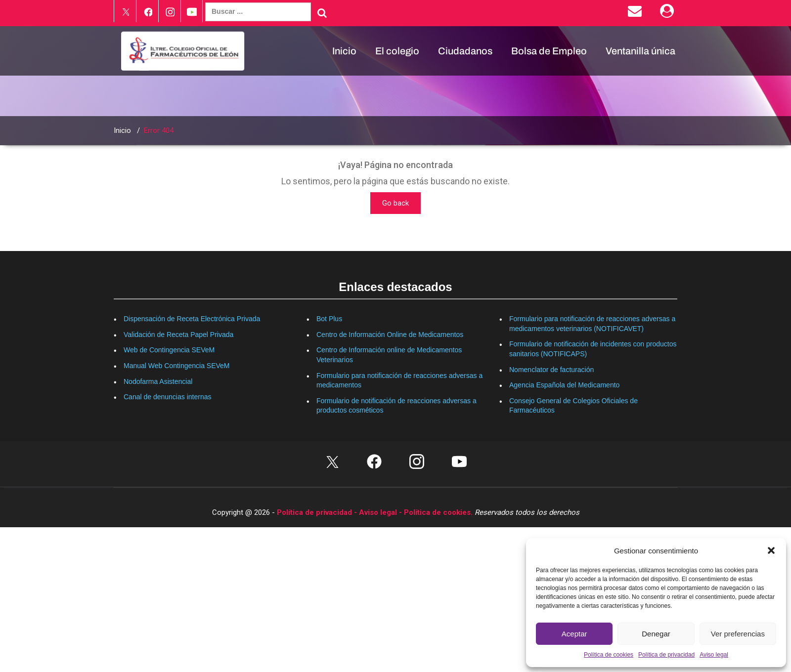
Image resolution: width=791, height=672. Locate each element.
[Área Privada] (669, 13)
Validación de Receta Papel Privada (178, 335)
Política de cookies (609, 655)
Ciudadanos (465, 51)
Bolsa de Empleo (549, 51)
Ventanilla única (640, 51)
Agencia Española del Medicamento (564, 385)
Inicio (344, 51)
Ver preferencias (738, 634)
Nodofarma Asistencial (158, 381)
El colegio (397, 51)
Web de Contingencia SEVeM (169, 350)
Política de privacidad (666, 655)
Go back (395, 203)
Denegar (656, 634)
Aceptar (574, 634)
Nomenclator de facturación (551, 370)
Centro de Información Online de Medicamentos (390, 335)
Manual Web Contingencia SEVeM (177, 366)
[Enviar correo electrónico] (637, 13)
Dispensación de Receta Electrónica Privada (192, 319)
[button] (771, 550)
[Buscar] (322, 13)
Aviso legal (714, 655)
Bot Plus (329, 319)
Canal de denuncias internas (167, 397)
